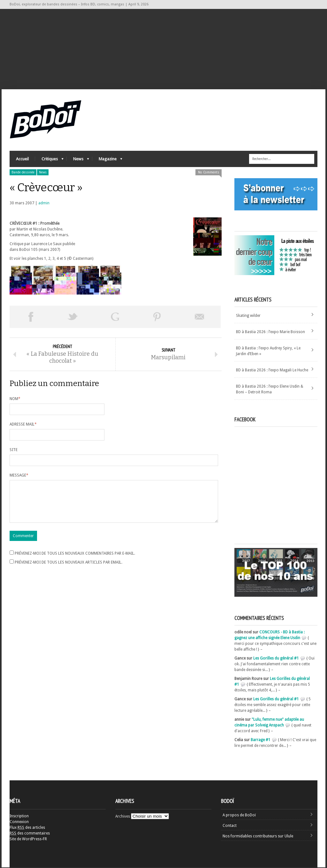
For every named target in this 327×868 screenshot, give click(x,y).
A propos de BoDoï (239, 816)
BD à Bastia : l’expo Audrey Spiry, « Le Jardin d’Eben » (268, 352)
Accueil (22, 160)
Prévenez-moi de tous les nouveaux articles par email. (68, 571)
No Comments (209, 173)
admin (44, 204)
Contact (230, 826)
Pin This (157, 317)
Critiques (49, 161)
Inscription (19, 817)
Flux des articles (27, 828)
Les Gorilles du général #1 (276, 659)
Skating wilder (248, 316)
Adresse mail (23, 426)
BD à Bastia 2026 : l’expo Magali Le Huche (272, 371)
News (78, 161)
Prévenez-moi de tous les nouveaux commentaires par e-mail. (75, 562)
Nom (15, 400)
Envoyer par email (200, 317)
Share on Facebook (31, 317)
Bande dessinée (23, 173)
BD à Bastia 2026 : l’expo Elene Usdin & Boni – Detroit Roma (270, 390)
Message (19, 477)
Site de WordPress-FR (28, 840)
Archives (123, 817)
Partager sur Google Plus (115, 317)
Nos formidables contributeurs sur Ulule (258, 837)
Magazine (107, 161)
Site (14, 451)
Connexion (19, 822)
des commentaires (30, 834)
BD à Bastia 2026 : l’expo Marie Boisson (270, 332)
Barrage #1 (261, 740)
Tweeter (73, 317)
